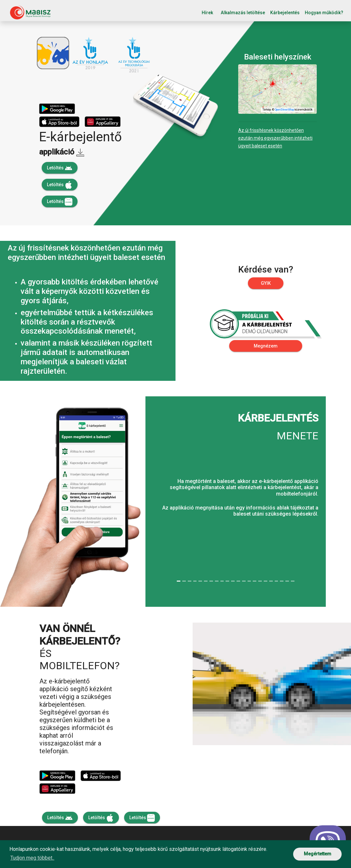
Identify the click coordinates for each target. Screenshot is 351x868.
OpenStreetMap (284, 110)
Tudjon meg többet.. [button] (32, 858)
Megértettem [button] (318, 854)
